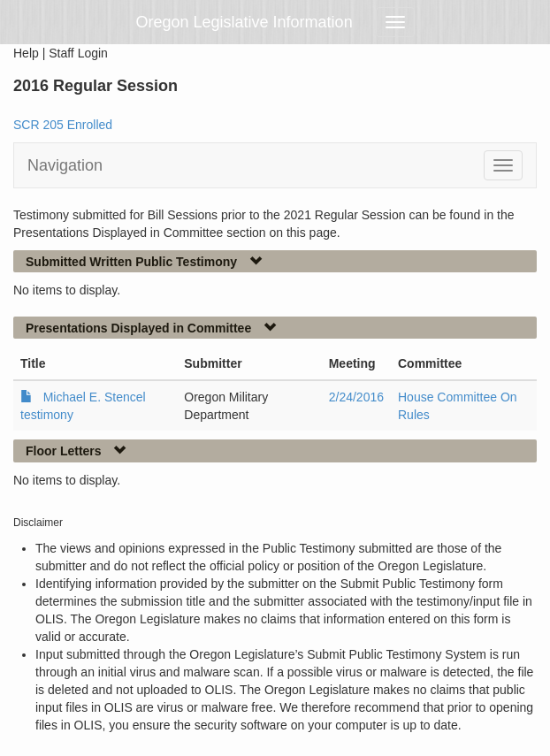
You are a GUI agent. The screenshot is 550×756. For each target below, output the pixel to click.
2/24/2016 (356, 397)
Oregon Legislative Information (244, 22)
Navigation (65, 165)
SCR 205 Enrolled (63, 125)
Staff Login (78, 53)
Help (26, 53)
